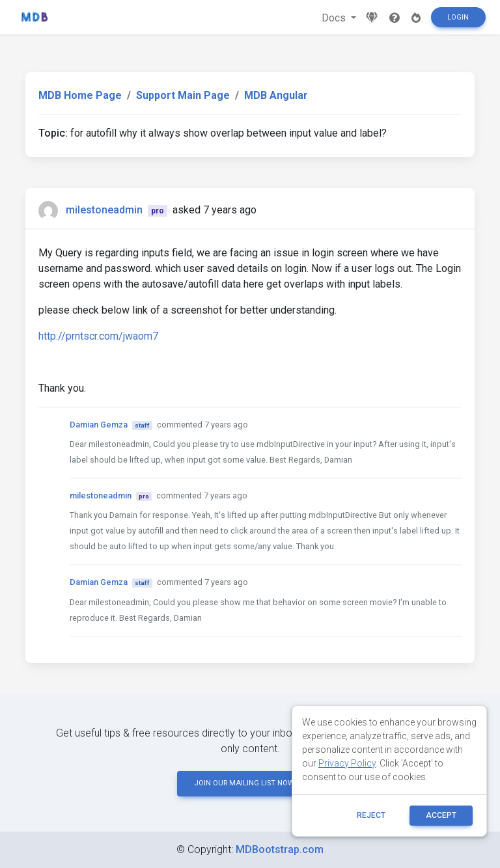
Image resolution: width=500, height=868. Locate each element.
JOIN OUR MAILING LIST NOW (250, 783)
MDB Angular (276, 95)
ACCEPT (441, 815)
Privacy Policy (347, 763)
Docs (335, 18)
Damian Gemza (99, 425)
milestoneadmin (104, 210)
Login (458, 17)
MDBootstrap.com (280, 849)
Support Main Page (183, 95)
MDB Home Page (80, 95)
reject (371, 815)
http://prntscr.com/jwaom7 (98, 336)
